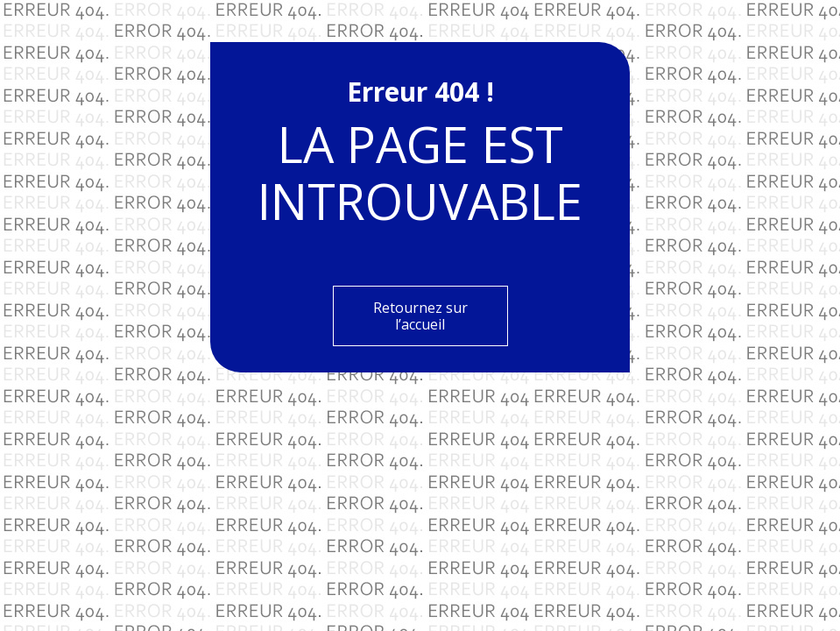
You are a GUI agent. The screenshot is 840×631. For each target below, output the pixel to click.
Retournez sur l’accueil (420, 315)
